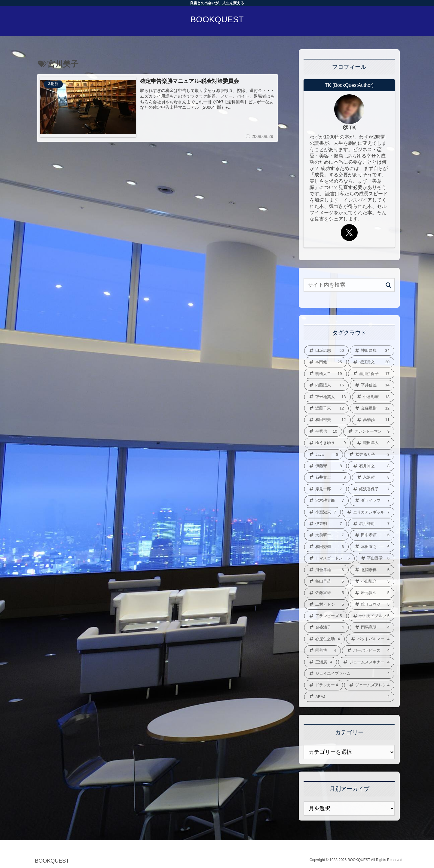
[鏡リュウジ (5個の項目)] (372, 605)
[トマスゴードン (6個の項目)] (329, 558)
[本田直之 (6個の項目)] (372, 547)
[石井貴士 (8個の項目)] (327, 477)
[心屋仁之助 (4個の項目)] (324, 639)
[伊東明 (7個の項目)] (325, 524)
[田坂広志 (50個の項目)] (326, 351)
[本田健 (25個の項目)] (325, 362)
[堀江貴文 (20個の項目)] (371, 362)
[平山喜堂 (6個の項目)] (375, 558)
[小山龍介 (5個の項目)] (372, 581)
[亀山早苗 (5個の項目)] (326, 581)
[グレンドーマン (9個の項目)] (369, 431)
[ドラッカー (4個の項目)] (324, 685)
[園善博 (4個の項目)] (322, 650)
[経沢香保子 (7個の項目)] (371, 489)
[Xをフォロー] (349, 233)
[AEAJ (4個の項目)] (349, 697)
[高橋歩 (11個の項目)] (373, 420)
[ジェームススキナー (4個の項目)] (366, 662)
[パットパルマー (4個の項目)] (370, 639)
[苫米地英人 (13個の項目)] (327, 397)
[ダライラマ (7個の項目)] (372, 501)
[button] (388, 285)
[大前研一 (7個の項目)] (326, 535)
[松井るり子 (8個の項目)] (369, 455)
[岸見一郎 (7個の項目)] (325, 489)
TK (353, 128)
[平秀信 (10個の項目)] (323, 431)
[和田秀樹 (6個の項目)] (326, 547)
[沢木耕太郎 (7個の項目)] (326, 501)
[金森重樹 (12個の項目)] (372, 408)
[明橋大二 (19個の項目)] (325, 374)
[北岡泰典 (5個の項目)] (372, 570)
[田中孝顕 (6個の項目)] (372, 535)
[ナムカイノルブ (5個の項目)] (371, 616)
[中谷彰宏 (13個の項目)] (373, 397)
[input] (349, 285)
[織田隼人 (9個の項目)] (373, 443)
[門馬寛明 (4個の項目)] (372, 627)
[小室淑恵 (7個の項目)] (322, 512)
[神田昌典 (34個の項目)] (372, 351)
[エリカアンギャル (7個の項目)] (368, 512)
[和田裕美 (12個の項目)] (327, 420)
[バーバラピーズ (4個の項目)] (368, 650)
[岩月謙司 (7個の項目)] (371, 524)
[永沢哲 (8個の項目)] (373, 477)
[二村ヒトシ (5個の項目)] (326, 605)
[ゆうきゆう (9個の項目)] (327, 443)
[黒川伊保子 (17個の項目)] (371, 374)
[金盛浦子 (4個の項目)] (326, 627)
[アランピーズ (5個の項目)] (325, 616)
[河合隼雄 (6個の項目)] (326, 570)
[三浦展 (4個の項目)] (321, 662)
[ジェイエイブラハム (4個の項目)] (349, 674)
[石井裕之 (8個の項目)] (371, 466)
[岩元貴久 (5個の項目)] (372, 593)
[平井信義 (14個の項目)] (372, 385)
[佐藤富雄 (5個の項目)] (326, 593)
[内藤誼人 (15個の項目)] (326, 385)
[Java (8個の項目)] (324, 455)
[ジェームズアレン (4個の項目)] (369, 685)
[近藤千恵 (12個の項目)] (326, 408)
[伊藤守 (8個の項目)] (325, 466)
